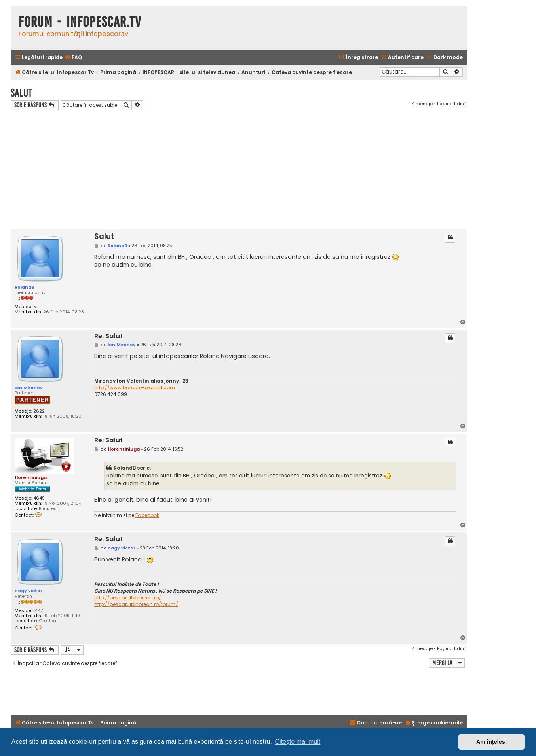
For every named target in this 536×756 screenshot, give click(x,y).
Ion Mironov (29, 388)
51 (35, 307)
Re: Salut (108, 336)
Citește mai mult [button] (298, 742)
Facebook (147, 515)
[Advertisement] (239, 170)
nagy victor (29, 591)
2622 (39, 411)
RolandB (24, 287)
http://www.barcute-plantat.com (135, 388)
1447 (38, 611)
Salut (21, 93)
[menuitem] (73, 58)
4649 (39, 498)
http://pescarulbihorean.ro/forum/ (136, 604)
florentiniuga (31, 477)
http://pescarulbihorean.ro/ (128, 598)
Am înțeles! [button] (492, 742)
